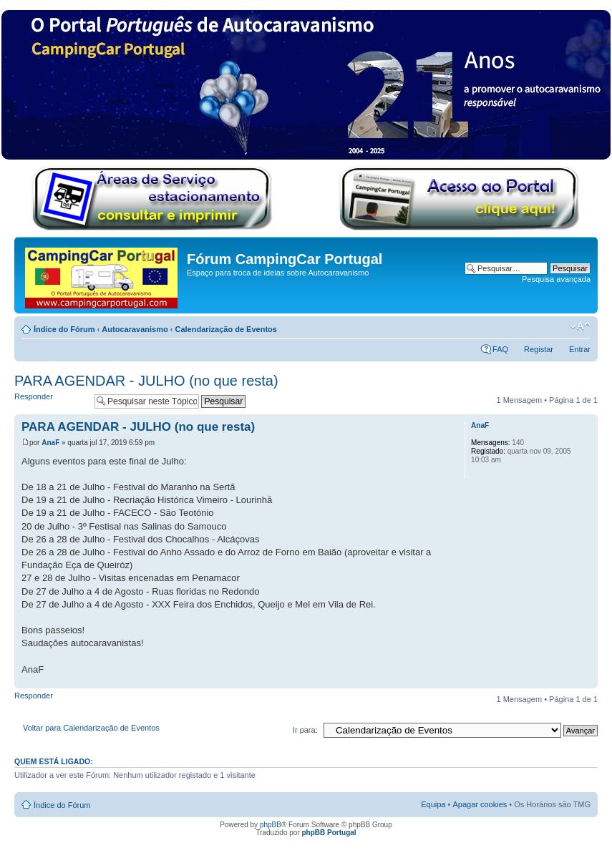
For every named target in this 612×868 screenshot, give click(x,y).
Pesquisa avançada (556, 279)
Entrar (580, 349)
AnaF (50, 443)
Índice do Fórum (64, 329)
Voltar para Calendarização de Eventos (91, 728)
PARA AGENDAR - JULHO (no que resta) (146, 381)
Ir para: (305, 730)
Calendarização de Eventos (225, 329)
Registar (539, 349)
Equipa (433, 804)
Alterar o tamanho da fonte (580, 326)
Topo (587, 681)
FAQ (500, 349)
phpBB (271, 825)
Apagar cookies (480, 804)
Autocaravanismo (135, 329)
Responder (51, 401)
